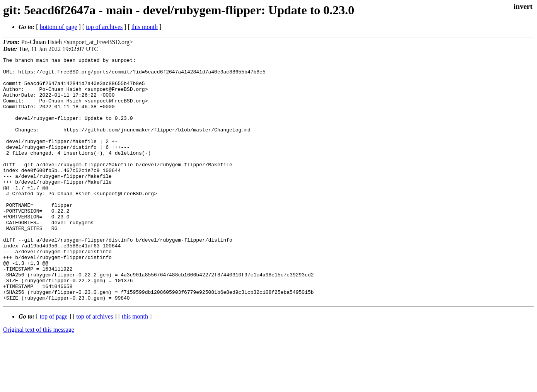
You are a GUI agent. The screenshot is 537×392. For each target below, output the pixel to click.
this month (145, 27)
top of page (54, 365)
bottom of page (59, 27)
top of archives (104, 27)
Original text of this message (39, 378)
